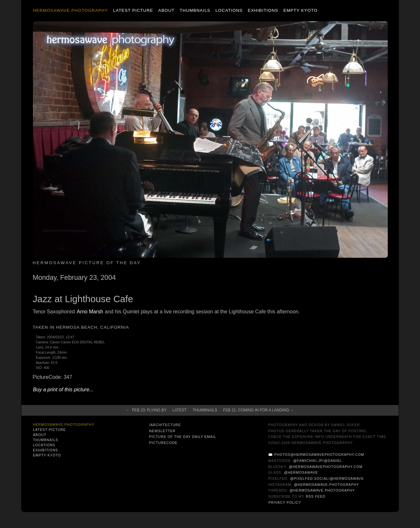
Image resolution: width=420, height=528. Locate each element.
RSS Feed (315, 496)
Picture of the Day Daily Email (183, 437)
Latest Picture (133, 10)
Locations (229, 10)
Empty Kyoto (300, 10)
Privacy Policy (285, 502)
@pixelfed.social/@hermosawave (327, 478)
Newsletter (162, 431)
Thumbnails (195, 10)
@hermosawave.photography (326, 485)
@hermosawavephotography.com (326, 467)
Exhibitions (263, 10)
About (167, 10)
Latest (179, 410)
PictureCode (163, 443)
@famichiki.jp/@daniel (318, 461)
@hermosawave (301, 472)
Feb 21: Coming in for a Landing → (258, 410)
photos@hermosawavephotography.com (319, 455)
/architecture (165, 425)
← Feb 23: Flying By (146, 410)
